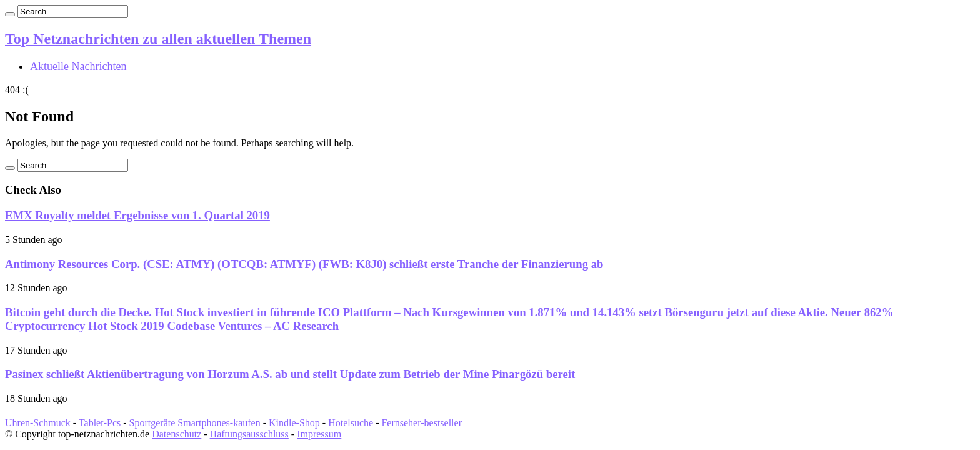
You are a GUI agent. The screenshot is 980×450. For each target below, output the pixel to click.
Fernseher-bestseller (422, 423)
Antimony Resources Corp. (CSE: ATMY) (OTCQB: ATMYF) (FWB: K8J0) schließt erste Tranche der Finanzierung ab (304, 264)
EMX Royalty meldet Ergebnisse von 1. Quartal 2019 (137, 215)
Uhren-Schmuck (38, 423)
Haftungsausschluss (249, 434)
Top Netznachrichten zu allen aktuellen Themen (158, 39)
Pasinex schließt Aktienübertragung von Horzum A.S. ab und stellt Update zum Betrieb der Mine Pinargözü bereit (290, 374)
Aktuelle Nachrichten (78, 66)
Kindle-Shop (294, 423)
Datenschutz (177, 434)
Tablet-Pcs (100, 423)
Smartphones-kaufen (219, 423)
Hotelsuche (351, 423)
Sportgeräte (152, 423)
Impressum (319, 434)
